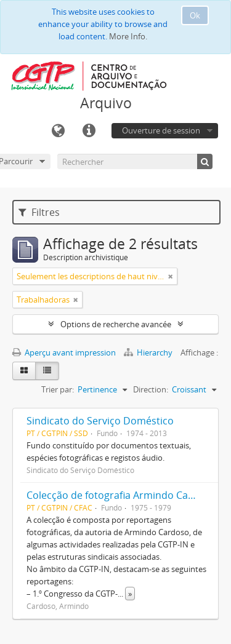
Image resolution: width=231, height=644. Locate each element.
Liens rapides (89, 131)
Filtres (39, 212)
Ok (195, 15)
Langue (58, 131)
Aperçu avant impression (64, 352)
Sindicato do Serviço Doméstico (100, 421)
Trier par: (58, 389)
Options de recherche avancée (116, 324)
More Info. (128, 36)
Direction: (151, 389)
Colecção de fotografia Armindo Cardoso (121, 495)
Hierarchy (149, 352)
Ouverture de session (161, 130)
